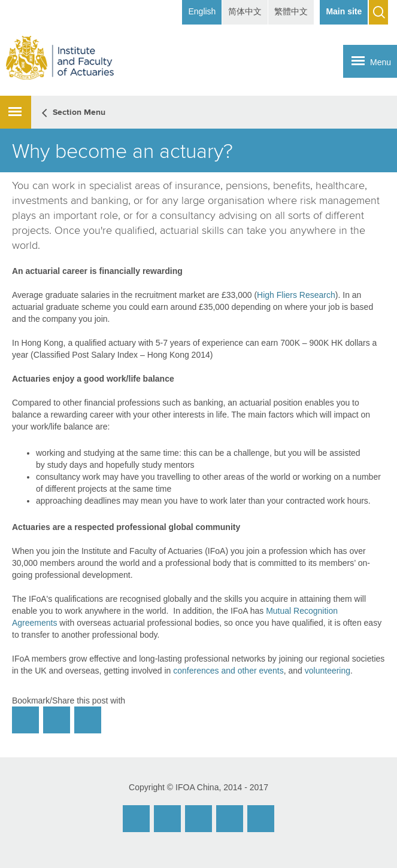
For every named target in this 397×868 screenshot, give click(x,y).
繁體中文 (291, 11)
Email (136, 819)
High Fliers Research (296, 295)
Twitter (230, 819)
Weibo (167, 819)
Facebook (198, 819)
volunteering (328, 671)
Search (378, 12)
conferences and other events (228, 671)
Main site (344, 11)
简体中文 (245, 11)
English (202, 11)
